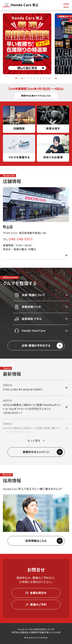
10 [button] (50, 78)
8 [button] (44, 78)
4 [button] (31, 78)
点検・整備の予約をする (36, 345)
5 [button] (34, 78)
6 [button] (38, 78)
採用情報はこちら (36, 541)
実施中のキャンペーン (36, 452)
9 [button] (47, 78)
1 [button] (22, 78)
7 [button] (41, 78)
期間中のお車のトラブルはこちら (36, 96)
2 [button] (25, 78)
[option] (27, 44)
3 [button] (28, 78)
